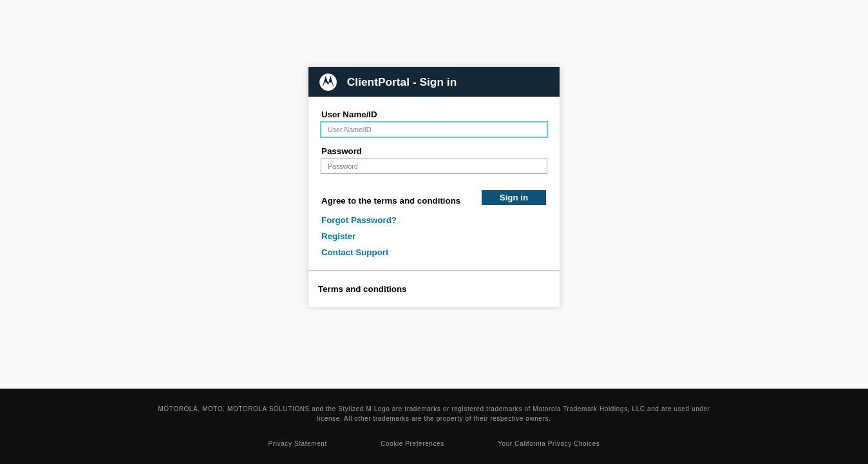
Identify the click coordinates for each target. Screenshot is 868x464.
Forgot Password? (359, 220)
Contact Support (355, 252)
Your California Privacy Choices (549, 444)
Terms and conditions (363, 289)
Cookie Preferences (412, 444)
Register (338, 236)
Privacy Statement (298, 444)
